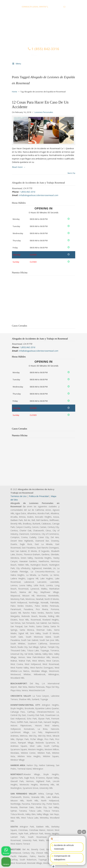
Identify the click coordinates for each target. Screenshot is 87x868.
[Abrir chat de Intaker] (53, 866)
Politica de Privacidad (39, 496)
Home (15, 92)
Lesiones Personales (44, 112)
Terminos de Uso (19, 496)
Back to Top (71, 173)
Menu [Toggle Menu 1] (17, 64)
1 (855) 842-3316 (56, 7)
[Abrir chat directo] (80, 832)
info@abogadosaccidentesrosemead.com (43, 11)
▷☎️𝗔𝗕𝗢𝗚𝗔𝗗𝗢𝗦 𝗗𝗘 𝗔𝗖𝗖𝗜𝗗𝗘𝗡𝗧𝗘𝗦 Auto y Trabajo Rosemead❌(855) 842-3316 (44, 31)
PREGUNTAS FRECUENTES (44, 2)
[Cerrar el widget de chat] (84, 832)
